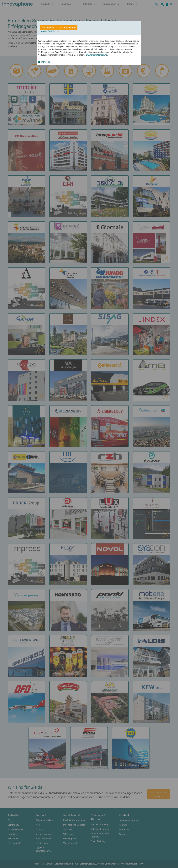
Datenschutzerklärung (96, 55)
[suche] (163, 4)
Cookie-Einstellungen (50, 31)
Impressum (44, 62)
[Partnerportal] (167, 4)
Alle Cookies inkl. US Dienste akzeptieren (59, 27)
